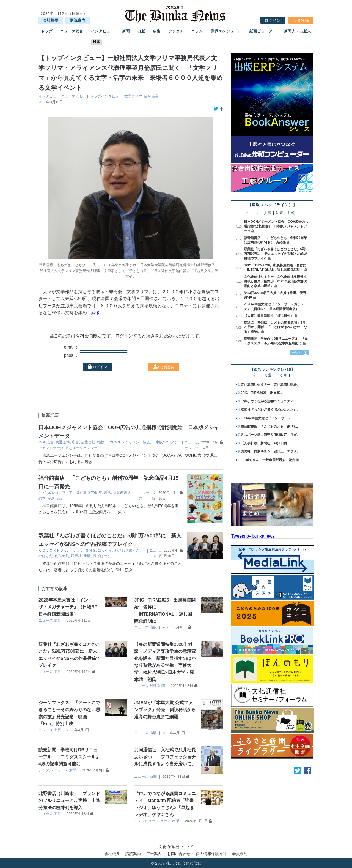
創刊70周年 (93, 493)
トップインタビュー (106, 96)
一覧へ (297, 353)
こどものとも (49, 493)
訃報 (291, 213)
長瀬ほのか (102, 556)
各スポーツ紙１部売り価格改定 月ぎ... (270, 435)
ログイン (273, 20)
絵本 (42, 498)
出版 (141, 31)
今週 (268, 375)
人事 (268, 213)
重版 (87, 556)
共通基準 (63, 442)
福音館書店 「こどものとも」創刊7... (269, 426)
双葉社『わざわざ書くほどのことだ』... (270, 410)
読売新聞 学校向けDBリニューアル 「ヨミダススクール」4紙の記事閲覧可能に (69, 757)
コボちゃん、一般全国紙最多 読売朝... (272, 460)
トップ (47, 31)
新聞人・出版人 (298, 31)
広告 (157, 31)
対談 (153, 686)
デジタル (176, 31)
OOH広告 (46, 442)
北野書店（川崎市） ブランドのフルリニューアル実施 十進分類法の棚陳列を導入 (69, 801)
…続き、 (96, 313)
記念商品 (55, 498)
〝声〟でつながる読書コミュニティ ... (270, 401)
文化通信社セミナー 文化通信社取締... (270, 385)
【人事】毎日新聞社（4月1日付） (269, 316)
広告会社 (88, 442)
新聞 (126, 31)
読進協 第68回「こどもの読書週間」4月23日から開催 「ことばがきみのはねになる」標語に (275, 327)
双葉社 (76, 556)
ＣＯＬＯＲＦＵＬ (53, 550)
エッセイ (105, 550)
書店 (108, 493)
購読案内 (78, 20)
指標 (101, 442)
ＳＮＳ (91, 550)
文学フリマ (133, 96)
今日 (256, 375)
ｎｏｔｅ (76, 550)
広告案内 (154, 854)
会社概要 (51, 20)
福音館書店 (122, 493)
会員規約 (240, 854)
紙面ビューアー (263, 31)
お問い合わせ (179, 854)
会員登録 (301, 20)
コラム (197, 31)
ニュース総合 (72, 31)
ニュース (68, 96)
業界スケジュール (226, 31)
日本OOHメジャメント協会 (128, 442)
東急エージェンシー (82, 448)
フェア (67, 493)
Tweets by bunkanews (253, 536)
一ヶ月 (282, 375)
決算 (279, 213)
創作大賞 (62, 556)
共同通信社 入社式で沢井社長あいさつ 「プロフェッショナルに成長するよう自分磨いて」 (165, 757)
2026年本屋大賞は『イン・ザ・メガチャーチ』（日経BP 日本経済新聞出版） (71, 607)
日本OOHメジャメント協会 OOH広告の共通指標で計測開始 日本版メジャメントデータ (276, 226)
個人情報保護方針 (211, 854)
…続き (87, 462)
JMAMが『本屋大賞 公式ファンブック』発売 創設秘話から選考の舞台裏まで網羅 (165, 710)
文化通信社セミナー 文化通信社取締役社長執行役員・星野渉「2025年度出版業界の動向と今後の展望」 (276, 281)
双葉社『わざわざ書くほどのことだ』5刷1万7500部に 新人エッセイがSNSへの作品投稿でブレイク (276, 254)
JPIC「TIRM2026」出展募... (262, 393)
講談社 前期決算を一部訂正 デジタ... (270, 451)
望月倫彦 (151, 96)
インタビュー (103, 31)
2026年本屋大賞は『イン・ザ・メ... (267, 418)
